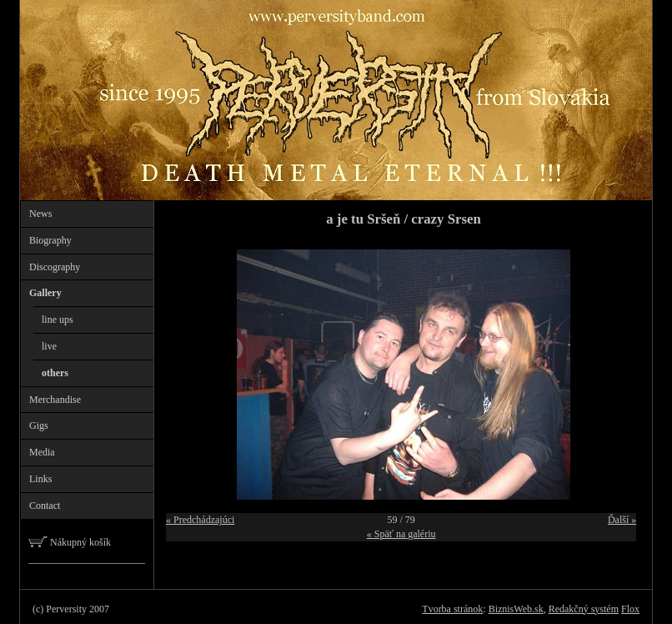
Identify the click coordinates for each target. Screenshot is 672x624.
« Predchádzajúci (200, 520)
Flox (630, 609)
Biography (50, 240)
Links (40, 479)
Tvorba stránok (452, 609)
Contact (45, 506)
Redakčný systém (584, 609)
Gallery (45, 293)
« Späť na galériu (401, 534)
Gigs (39, 425)
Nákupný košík (70, 542)
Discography (55, 267)
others (55, 373)
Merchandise (55, 400)
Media (42, 452)
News (40, 214)
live (49, 346)
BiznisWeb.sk (516, 609)
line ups (58, 320)
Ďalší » (622, 520)
